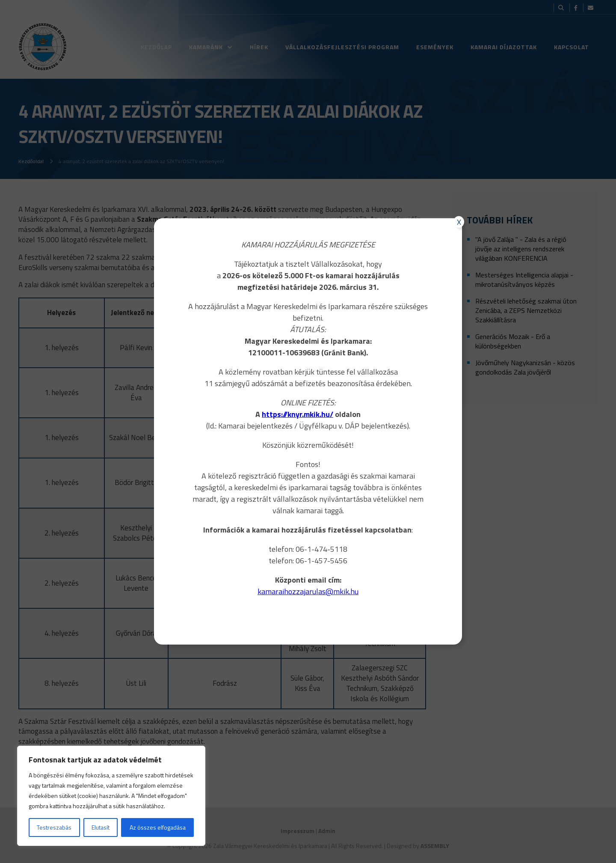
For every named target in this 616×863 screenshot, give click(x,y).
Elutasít (101, 827)
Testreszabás (54, 827)
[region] (111, 796)
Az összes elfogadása (158, 827)
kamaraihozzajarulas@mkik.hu (308, 591)
